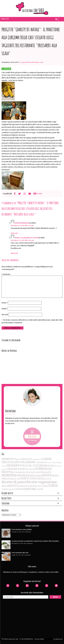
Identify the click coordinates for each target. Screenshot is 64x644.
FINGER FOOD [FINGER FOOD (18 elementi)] (16, 469)
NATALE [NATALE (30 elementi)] (22, 476)
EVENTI (41, 62)
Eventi (31, 62)
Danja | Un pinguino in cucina (26, 238)
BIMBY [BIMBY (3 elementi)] (19, 459)
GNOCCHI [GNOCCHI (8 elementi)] (35, 472)
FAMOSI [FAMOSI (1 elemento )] (59, 466)
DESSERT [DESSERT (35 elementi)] (13, 466)
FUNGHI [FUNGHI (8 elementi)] (17, 472)
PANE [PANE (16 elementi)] (31, 476)
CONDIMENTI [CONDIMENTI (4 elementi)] (41, 463)
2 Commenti (23, 62)
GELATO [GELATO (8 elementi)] (26, 472)
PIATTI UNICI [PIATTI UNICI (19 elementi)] (29, 479)
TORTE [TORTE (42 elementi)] (53, 486)
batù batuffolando (22, 223)
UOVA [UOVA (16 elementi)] (19, 489)
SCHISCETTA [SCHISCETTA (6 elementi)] (24, 486)
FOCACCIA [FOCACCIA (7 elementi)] (30, 469)
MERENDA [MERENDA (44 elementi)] (9, 475)
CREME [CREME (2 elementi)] (59, 463)
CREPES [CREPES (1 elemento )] (4, 466)
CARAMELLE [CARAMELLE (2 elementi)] (37, 459)
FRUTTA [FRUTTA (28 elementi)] (7, 472)
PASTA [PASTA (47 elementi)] (47, 475)
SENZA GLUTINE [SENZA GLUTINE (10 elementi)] (39, 486)
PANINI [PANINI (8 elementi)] (38, 476)
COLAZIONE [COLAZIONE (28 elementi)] (28, 462)
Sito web (5, 315)
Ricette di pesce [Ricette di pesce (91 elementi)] (14, 482)
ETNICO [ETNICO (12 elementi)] (52, 466)
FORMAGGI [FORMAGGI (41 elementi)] (44, 469)
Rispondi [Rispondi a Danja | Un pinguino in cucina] (14, 253)
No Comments (27, 532)
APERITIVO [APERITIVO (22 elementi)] (9, 459)
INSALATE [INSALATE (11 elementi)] (46, 472)
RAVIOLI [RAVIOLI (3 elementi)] (48, 479)
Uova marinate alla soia (20, 553)
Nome (5, 303)
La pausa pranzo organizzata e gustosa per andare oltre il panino (35, 541)
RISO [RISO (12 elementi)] (4, 486)
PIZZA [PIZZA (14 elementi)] (41, 479)
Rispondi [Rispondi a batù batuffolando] (14, 233)
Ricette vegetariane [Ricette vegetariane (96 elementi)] (42, 482)
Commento (6, 274)
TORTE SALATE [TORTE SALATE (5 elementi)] (8, 489)
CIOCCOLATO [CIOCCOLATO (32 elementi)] (10, 462)
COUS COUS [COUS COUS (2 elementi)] (52, 463)
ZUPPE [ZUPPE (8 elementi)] (40, 489)
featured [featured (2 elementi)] (4, 469)
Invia (55, 597)
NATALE (36, 62)
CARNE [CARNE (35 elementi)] (47, 459)
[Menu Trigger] (61, 15)
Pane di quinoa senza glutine (22, 529)
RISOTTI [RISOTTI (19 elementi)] (12, 486)
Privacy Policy (39, 639)
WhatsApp (7, 69)
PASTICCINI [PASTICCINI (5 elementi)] (15, 479)
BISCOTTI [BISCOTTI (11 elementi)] (27, 459)
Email (4, 309)
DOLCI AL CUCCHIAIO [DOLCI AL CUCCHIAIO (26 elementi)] (34, 466)
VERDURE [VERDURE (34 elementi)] (29, 489)
